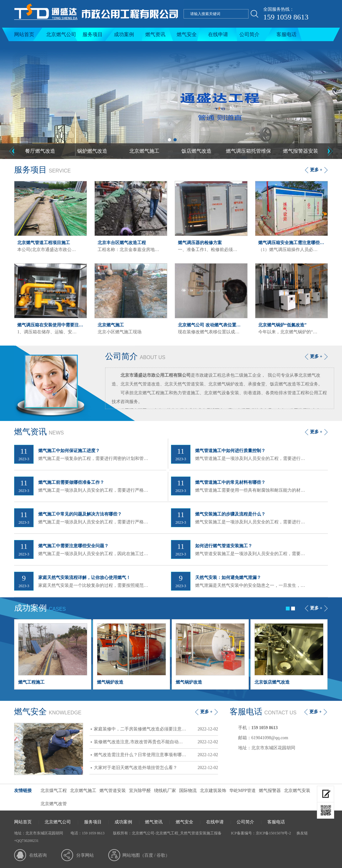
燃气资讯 (155, 34)
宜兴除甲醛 (140, 791)
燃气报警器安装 (301, 151)
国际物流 (188, 791)
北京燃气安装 (297, 791)
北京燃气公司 (61, 34)
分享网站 (85, 855)
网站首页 (24, 34)
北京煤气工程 (54, 791)
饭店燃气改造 (196, 151)
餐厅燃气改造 (40, 151)
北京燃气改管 (54, 804)
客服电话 (286, 34)
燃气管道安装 (113, 791)
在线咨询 (38, 855)
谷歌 (161, 855)
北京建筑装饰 (213, 791)
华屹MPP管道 (243, 791)
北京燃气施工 (144, 151)
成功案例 (124, 34)
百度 (149, 855)
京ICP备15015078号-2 (273, 833)
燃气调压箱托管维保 (248, 151)
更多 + (316, 170)
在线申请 (218, 34)
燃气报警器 (270, 791)
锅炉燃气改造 (92, 151)
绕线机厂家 (165, 791)
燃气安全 (187, 34)
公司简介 (249, 34)
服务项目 (93, 34)
